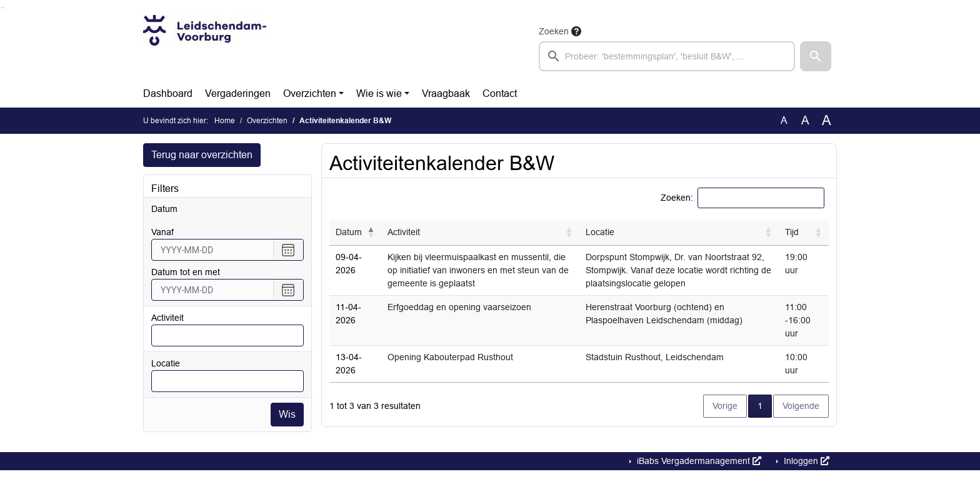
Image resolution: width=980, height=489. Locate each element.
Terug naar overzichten (202, 155)
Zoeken (554, 31)
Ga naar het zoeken (2, 8)
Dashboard (168, 93)
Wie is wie (379, 93)
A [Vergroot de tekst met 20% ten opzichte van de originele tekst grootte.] (805, 120)
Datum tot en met (186, 272)
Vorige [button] (725, 406)
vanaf (162, 232)
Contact (500, 93)
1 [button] (765, 405)
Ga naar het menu (3, 8)
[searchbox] (667, 56)
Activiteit (167, 318)
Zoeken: (677, 198)
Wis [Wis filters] (287, 414)
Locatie (166, 363)
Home (225, 121)
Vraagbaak (446, 93)
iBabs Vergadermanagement (698, 461)
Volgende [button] (801, 406)
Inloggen (805, 461)
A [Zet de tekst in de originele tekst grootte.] (784, 120)
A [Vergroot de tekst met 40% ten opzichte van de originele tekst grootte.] (827, 121)
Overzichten (310, 93)
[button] (816, 56)
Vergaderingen (238, 93)
